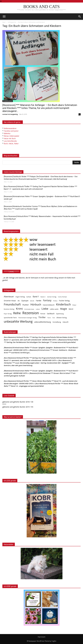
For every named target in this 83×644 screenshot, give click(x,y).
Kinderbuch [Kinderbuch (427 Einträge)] (63, 304)
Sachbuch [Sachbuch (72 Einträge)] (51, 313)
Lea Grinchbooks (10, 141)
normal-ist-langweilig (10, 114)
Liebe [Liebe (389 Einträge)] (45, 309)
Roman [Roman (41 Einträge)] (43, 314)
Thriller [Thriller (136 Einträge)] (42, 317)
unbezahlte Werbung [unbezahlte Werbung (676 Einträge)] (18, 321)
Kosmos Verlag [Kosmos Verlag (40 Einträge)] (9, 309)
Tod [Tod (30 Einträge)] (54, 318)
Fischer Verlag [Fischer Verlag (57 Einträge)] (64, 301)
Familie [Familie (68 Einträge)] (39, 301)
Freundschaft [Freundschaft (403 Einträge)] (12, 304)
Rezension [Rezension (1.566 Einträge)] (31, 313)
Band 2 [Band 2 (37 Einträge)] (43, 297)
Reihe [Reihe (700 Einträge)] (17, 313)
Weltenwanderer (10, 128)
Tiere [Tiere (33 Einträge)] (49, 318)
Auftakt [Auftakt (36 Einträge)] (29, 297)
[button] (80, 17)
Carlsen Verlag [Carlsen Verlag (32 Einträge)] (52, 297)
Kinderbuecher (8, 101)
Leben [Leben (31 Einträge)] (38, 309)
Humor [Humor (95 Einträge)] (26, 305)
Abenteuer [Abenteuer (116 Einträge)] (9, 297)
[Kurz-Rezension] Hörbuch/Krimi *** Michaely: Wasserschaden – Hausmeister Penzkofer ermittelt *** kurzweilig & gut (42, 218)
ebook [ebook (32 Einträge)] (32, 301)
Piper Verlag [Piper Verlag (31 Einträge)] (8, 314)
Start (4, 22)
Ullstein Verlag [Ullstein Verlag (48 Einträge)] (62, 318)
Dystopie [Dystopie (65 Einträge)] (25, 301)
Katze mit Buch (10, 138)
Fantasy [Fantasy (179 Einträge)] (47, 300)
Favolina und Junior (11, 131)
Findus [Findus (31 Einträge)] (55, 301)
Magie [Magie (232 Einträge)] (64, 309)
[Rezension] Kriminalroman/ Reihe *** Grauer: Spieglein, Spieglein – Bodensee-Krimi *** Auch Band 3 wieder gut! (42, 198)
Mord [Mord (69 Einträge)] (71, 309)
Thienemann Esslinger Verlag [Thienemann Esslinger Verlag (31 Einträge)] (28, 318)
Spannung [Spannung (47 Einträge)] (60, 314)
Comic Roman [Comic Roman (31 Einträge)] (62, 297)
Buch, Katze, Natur (11, 143)
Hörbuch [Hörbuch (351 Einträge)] (36, 304)
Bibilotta (7, 133)
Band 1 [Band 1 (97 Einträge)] (36, 297)
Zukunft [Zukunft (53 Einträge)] (65, 322)
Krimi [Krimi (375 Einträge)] (19, 309)
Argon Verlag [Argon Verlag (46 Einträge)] (20, 297)
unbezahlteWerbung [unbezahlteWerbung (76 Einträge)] (43, 322)
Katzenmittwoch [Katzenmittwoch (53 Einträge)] (49, 305)
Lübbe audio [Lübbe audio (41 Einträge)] (54, 309)
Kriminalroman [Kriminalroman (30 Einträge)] (29, 309)
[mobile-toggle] (4, 17)
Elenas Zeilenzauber (12, 136)
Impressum (42, 637)
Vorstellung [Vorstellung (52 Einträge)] (57, 322)
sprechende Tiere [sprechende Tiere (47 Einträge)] (10, 318)
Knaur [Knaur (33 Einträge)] (74, 305)
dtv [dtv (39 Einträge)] (19, 301)
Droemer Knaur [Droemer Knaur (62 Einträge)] (10, 301)
